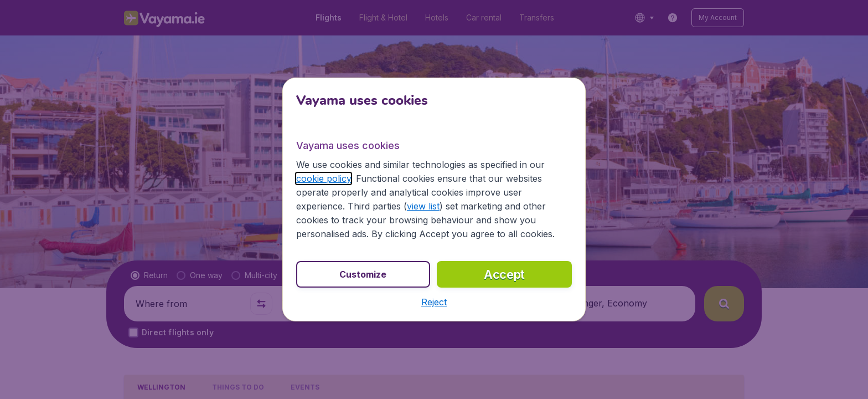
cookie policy (324, 178)
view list (423, 206)
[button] (434, 302)
